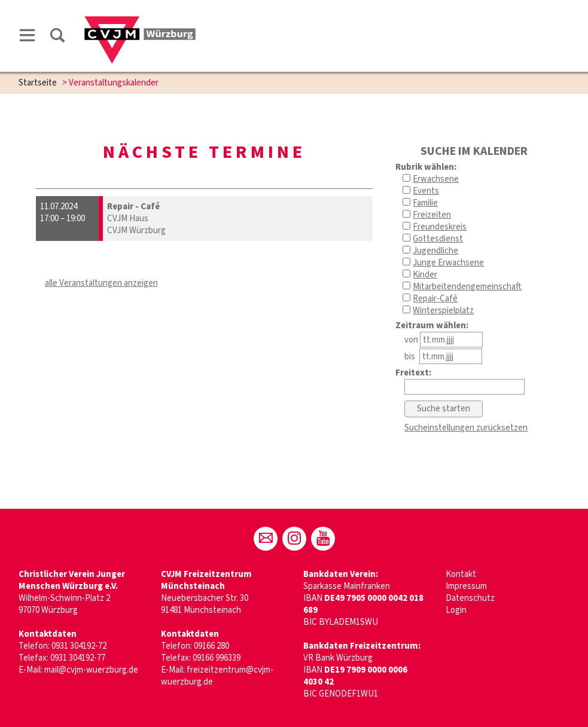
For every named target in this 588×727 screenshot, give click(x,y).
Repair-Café (435, 299)
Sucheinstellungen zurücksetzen (466, 428)
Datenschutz (470, 598)
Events (426, 191)
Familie (425, 203)
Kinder (425, 275)
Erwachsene (436, 179)
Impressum (466, 586)
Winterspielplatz (443, 311)
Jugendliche (435, 251)
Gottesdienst (438, 239)
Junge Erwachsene (448, 263)
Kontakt (461, 574)
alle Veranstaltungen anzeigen (101, 283)
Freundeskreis (440, 227)
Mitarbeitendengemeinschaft (467, 287)
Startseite (38, 83)
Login (456, 610)
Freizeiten (432, 215)
